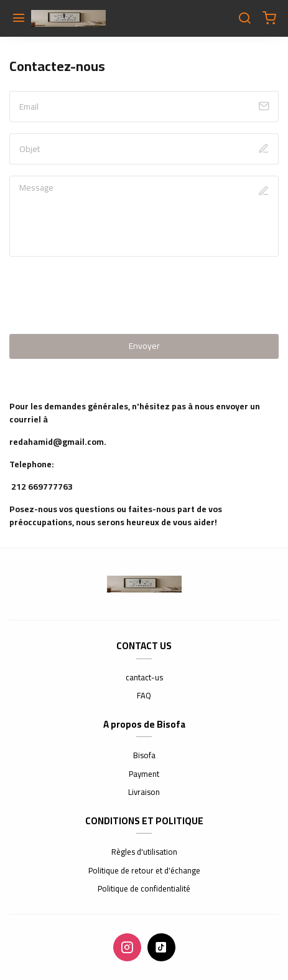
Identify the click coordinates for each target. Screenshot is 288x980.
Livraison (144, 792)
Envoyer (144, 346)
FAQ (144, 696)
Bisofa (144, 756)
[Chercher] (244, 19)
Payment (144, 774)
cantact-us (144, 678)
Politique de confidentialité (144, 889)
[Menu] (19, 19)
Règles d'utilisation (144, 852)
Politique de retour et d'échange (144, 871)
